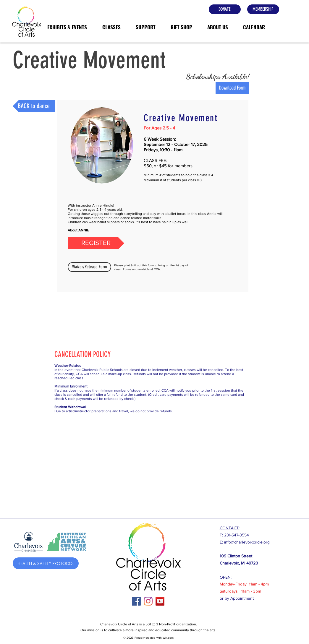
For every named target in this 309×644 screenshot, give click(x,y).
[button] (67, 27)
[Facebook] (136, 601)
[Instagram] (148, 601)
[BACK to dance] (34, 106)
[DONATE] (225, 9)
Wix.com (168, 638)
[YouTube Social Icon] (160, 601)
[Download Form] (232, 88)
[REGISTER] (96, 243)
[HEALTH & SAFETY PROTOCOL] (46, 563)
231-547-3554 (237, 535)
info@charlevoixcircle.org (247, 542)
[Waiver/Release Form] (89, 267)
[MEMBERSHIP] (263, 9)
